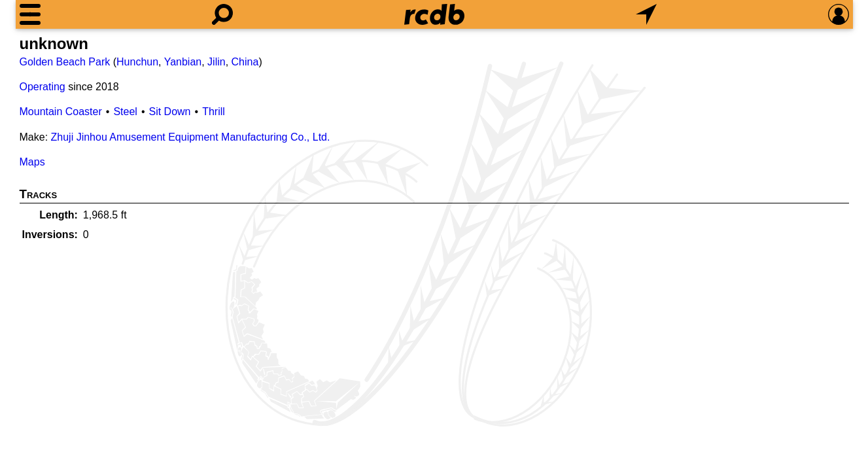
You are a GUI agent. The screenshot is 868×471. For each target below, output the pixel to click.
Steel (125, 112)
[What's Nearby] (646, 14)
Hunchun (137, 62)
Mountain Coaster (61, 112)
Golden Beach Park (65, 62)
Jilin (217, 62)
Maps (32, 162)
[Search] (222, 14)
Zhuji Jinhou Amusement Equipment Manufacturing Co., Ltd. (191, 137)
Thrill (214, 112)
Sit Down (169, 112)
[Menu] (30, 14)
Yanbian (183, 62)
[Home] (434, 14)
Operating (43, 87)
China (245, 62)
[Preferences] (839, 14)
